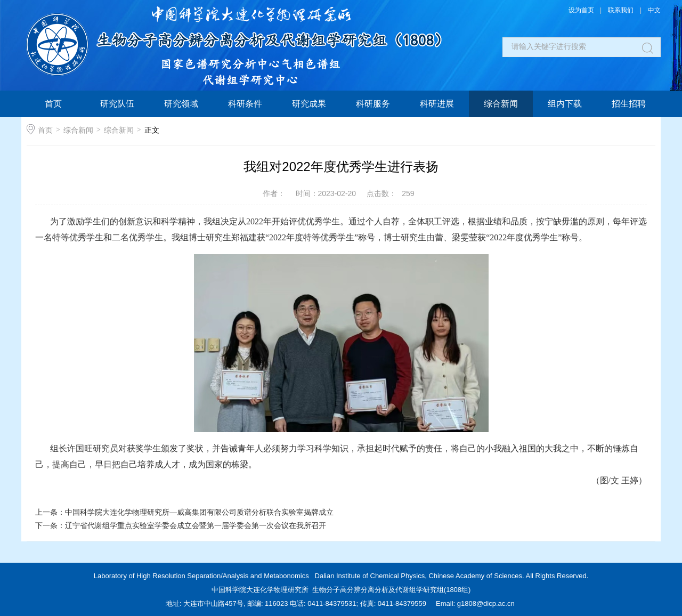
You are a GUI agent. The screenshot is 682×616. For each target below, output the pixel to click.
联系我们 (621, 10)
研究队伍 (117, 104)
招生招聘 (629, 104)
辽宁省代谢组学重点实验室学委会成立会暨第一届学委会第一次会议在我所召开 (196, 525)
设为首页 (581, 10)
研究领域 (181, 104)
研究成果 (309, 104)
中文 (654, 10)
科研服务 (373, 104)
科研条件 (245, 104)
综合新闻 (501, 104)
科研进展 (437, 104)
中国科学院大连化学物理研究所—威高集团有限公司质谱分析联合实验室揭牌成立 (199, 512)
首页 (53, 104)
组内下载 (565, 104)
